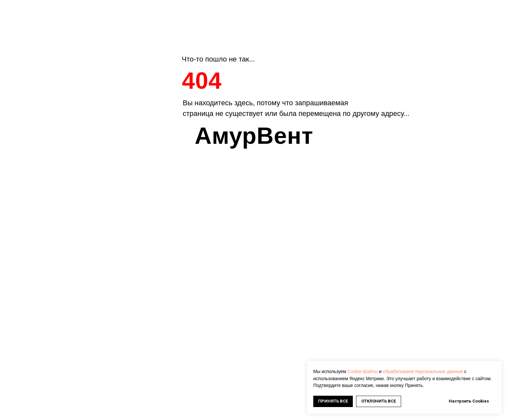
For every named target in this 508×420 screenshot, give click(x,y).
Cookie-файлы (363, 371)
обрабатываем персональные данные (423, 371)
